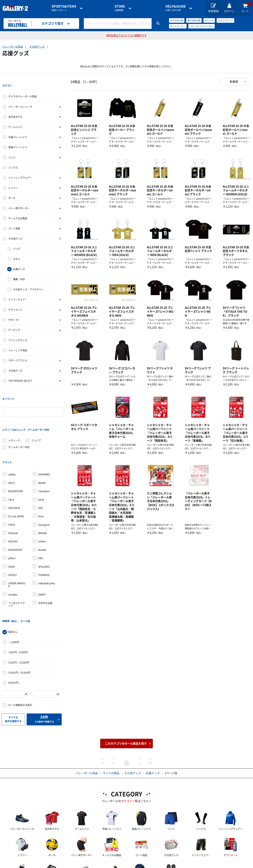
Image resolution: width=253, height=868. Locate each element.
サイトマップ (218, 865)
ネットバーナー (178, 26)
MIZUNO (13, 509)
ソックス (13, 159)
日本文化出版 (45, 571)
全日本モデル (15, 109)
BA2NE (42, 451)
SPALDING (44, 534)
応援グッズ (19, 261)
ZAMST (42, 562)
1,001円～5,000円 (18, 612)
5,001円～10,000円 (19, 622)
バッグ (17, 241)
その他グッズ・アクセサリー (28, 281)
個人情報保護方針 (184, 865)
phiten (12, 526)
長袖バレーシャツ (18, 139)
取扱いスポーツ (64, 8)
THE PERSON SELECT (20, 373)
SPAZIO (12, 543)
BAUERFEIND (16, 459)
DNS (41, 476)
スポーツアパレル (18, 352)
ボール (12, 190)
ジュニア (36, 416)
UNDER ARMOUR (17, 552)
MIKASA (42, 501)
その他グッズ (37, 47)
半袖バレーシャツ (18, 129)
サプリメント (15, 302)
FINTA (12, 493)
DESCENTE (14, 476)
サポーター (14, 312)
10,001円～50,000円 (19, 632)
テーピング (14, 322)
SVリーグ (209, 20)
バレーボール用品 (13, 47)
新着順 (234, 82)
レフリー (13, 180)
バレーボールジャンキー (202, 26)
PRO (41, 526)
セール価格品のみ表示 (20, 665)
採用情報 (152, 865)
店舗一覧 (32, 865)
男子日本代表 (194, 20)
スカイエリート (225, 20)
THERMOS (44, 543)
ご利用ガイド (61, 865)
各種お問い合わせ (95, 865)
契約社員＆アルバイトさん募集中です (126, 35)
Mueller (42, 518)
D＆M (41, 467)
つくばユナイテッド (17, 572)
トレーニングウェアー (20, 170)
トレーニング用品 (18, 342)
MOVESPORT (15, 518)
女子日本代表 (177, 20)
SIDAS (12, 534)
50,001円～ (14, 642)
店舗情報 (120, 8)
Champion (44, 459)
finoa (41, 484)
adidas (12, 442)
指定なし (13, 592)
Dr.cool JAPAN (16, 484)
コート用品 (14, 221)
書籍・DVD (19, 271)
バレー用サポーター (19, 200)
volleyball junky (47, 551)
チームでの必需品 (18, 210)
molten (42, 509)
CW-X (11, 467)
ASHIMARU (44, 442)
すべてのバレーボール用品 (23, 89)
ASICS (12, 451)
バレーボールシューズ (20, 99)
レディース (14, 416)
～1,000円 (14, 602)
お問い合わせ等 (176, 8)
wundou (13, 562)
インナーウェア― (18, 291)
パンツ (12, 149)
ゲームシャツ (15, 119)
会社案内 (126, 865)
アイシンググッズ (18, 332)
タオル (17, 251)
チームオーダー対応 (19, 423)
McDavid (13, 501)
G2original (44, 493)
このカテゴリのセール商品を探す (126, 703)
